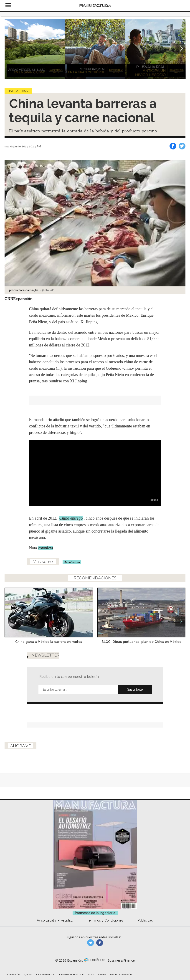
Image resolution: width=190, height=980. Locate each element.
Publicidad (145, 943)
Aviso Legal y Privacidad (55, 943)
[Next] (180, 53)
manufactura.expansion (100, 965)
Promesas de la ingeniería (95, 935)
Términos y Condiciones (105, 943)
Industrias (18, 96)
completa (46, 557)
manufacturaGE (91, 965)
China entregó (71, 527)
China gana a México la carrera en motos (49, 651)
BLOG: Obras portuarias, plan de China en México (141, 651)
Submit (135, 708)
